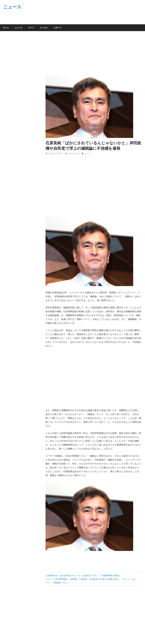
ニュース (12, 7)
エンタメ (44, 28)
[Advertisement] (91, 55)
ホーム (6, 28)
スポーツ (57, 28)
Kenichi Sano (73, 153)
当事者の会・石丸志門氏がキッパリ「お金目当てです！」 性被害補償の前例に (84, 575)
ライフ (31, 28)
